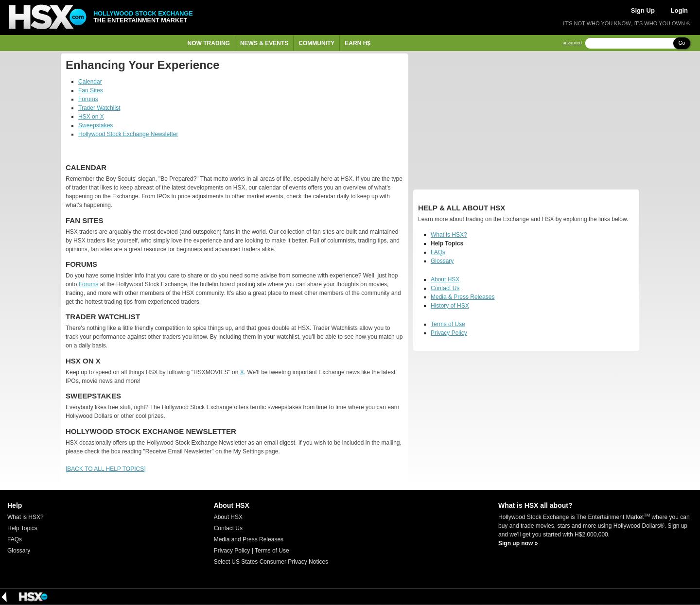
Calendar (90, 82)
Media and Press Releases (249, 539)
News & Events (264, 43)
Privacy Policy (449, 333)
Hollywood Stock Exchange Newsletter (128, 134)
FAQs (438, 252)
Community (316, 43)
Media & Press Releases (463, 297)
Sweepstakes (96, 125)
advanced (572, 43)
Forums (88, 99)
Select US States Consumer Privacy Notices (271, 562)
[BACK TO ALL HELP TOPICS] (106, 469)
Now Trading (209, 43)
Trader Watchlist (99, 108)
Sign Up (643, 10)
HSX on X (91, 117)
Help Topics (22, 528)
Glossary (442, 261)
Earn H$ (358, 43)
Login (679, 10)
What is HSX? (449, 235)
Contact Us (445, 288)
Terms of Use (448, 324)
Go (682, 43)
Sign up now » (518, 543)
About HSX (445, 279)
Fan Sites (91, 90)
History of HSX (450, 306)
